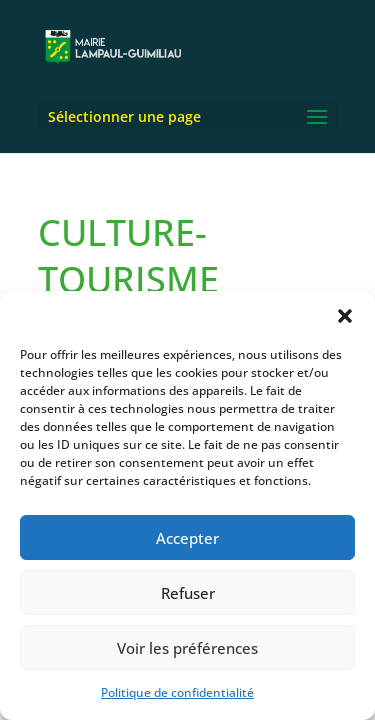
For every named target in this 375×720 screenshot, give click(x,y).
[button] (345, 316)
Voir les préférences (187, 648)
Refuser (188, 593)
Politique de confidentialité (177, 692)
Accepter (187, 538)
